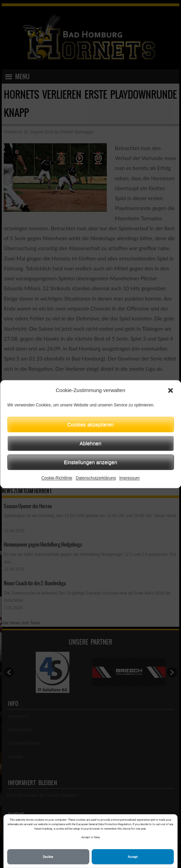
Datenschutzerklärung (96, 478)
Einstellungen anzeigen (90, 462)
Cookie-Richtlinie (57, 478)
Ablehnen (90, 443)
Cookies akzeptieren (91, 424)
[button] (170, 390)
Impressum (129, 478)
